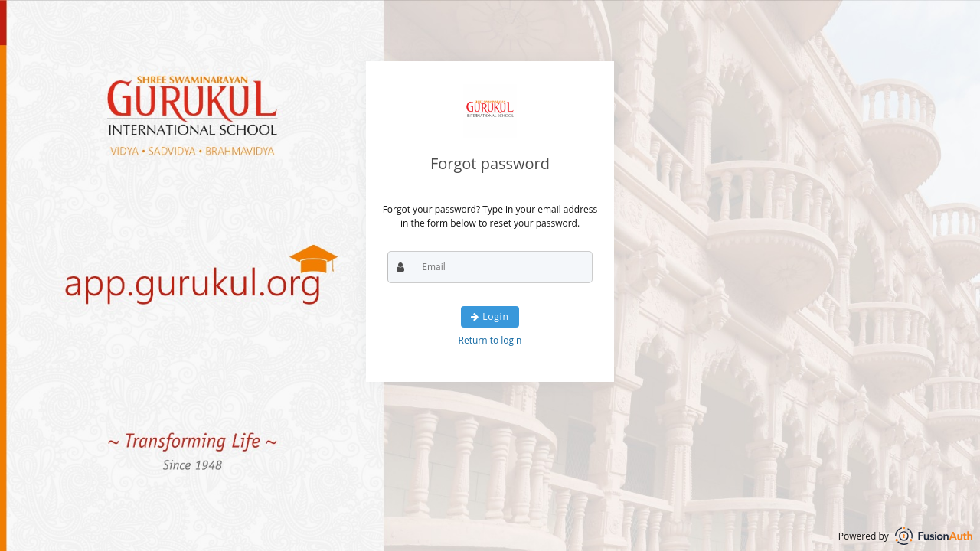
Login (490, 316)
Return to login (490, 340)
